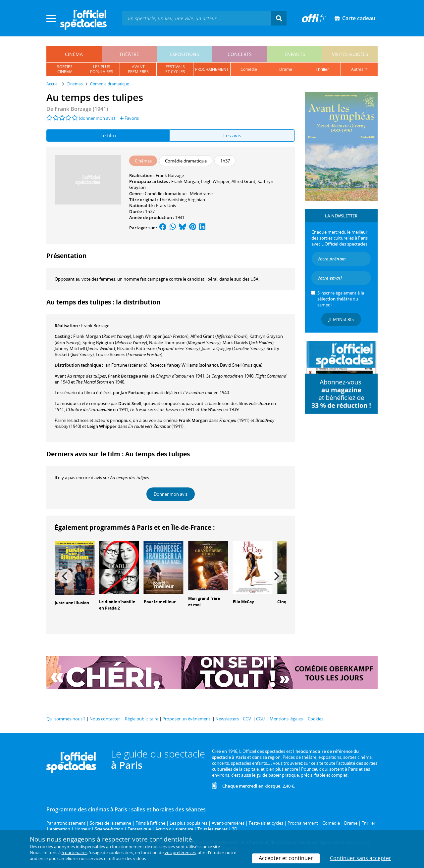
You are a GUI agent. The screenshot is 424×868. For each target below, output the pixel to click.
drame (286, 69)
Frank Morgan (185, 181)
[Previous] (65, 576)
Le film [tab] (108, 135)
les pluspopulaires (102, 69)
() (102, 336)
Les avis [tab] (232, 135)
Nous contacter (105, 719)
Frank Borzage (170, 175)
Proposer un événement (186, 719)
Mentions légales (286, 719)
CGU (260, 719)
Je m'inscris (341, 319)
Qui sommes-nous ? (66, 719)
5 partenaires (75, 852)
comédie (249, 69)
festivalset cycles (175, 69)
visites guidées (350, 54)
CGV (247, 719)
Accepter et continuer (286, 858)
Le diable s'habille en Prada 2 (117, 605)
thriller (322, 69)
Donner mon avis (171, 494)
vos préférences (180, 852)
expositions (184, 54)
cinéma (74, 54)
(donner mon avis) (97, 118)
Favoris (129, 118)
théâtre (129, 54)
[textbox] (196, 18)
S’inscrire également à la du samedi (341, 299)
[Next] (276, 576)
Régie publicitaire (142, 719)
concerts (240, 54)
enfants (295, 54)
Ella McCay (243, 602)
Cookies (316, 719)
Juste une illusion (72, 603)
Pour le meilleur (160, 602)
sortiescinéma (65, 69)
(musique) (241, 365)
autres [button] (358, 69)
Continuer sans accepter (361, 858)
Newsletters (227, 719)
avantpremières (138, 69)
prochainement (212, 69)
